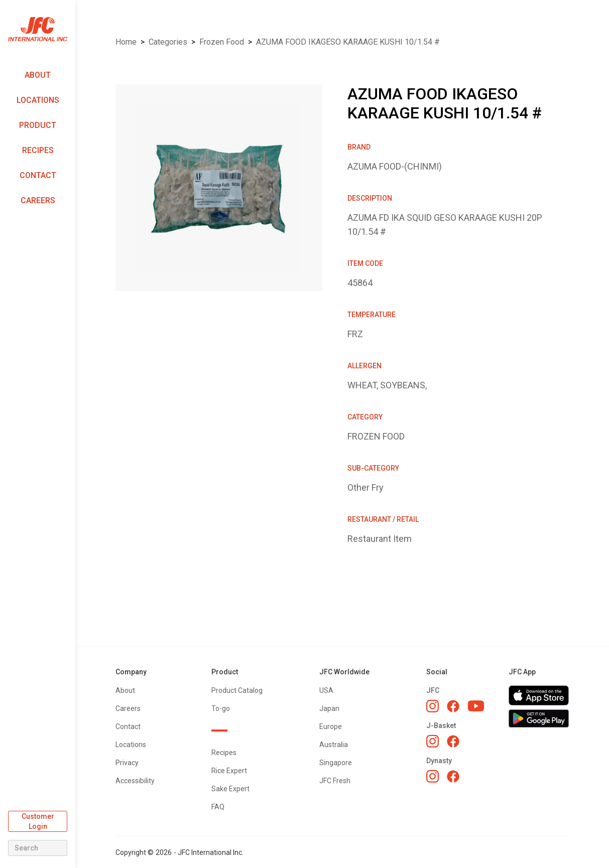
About (38, 75)
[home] (38, 29)
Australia (334, 745)
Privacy (127, 763)
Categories (168, 42)
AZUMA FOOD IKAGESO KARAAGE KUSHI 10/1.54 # (348, 42)
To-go (221, 708)
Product (38, 125)
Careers (38, 200)
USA (326, 690)
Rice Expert (229, 771)
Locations (38, 100)
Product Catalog (237, 690)
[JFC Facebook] (453, 706)
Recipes (38, 150)
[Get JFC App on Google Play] (539, 718)
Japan (329, 708)
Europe (331, 727)
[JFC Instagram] (433, 706)
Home (126, 42)
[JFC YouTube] (476, 706)
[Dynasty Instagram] (433, 776)
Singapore (336, 763)
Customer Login (38, 821)
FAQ (218, 807)
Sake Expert (230, 789)
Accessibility (135, 781)
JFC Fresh (335, 781)
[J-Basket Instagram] (433, 741)
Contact (38, 175)
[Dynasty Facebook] (453, 776)
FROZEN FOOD (222, 42)
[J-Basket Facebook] (453, 741)
